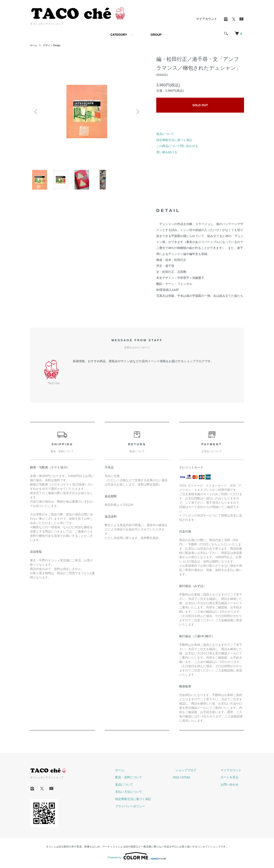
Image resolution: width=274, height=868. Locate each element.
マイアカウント (207, 19)
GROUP (156, 35)
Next (137, 112)
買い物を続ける (167, 152)
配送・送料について (141, 779)
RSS (186, 779)
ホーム (34, 45)
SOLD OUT (200, 105)
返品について (165, 134)
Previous (36, 112)
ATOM (196, 779)
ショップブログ (193, 772)
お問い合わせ (232, 786)
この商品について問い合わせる (177, 146)
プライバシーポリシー (143, 808)
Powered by (137, 858)
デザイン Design (53, 45)
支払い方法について (141, 793)
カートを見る (232, 779)
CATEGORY (119, 35)
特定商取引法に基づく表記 (174, 140)
